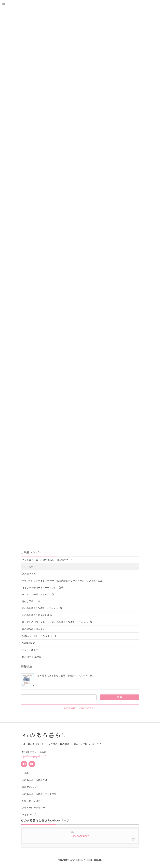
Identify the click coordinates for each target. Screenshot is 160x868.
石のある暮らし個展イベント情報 (39, 794)
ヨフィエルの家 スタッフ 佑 (38, 594)
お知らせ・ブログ (31, 801)
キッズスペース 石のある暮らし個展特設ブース (48, 560)
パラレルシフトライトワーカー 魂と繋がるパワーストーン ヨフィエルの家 (62, 581)
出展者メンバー (30, 787)
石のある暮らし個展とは (35, 780)
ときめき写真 (29, 574)
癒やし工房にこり (31, 601)
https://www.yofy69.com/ (33, 756)
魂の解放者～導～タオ (33, 629)
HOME (25, 773)
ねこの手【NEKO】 (32, 657)
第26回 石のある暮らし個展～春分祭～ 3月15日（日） (66, 676)
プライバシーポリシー (33, 808)
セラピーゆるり (30, 650)
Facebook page (80, 836)
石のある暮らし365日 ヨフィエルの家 (42, 608)
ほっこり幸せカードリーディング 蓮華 (43, 588)
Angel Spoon (28, 643)
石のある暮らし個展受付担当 (37, 615)
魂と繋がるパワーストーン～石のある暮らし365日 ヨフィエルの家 (57, 622)
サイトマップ (29, 815)
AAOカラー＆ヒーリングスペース (39, 636)
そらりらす (28, 567)
